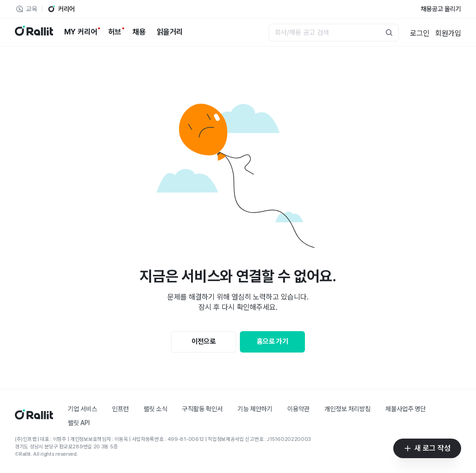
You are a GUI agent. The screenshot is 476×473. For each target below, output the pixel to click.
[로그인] (420, 33)
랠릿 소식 (155, 409)
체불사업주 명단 (406, 409)
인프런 (120, 409)
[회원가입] (448, 33)
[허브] (115, 32)
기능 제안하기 (255, 409)
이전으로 (204, 341)
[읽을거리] (170, 32)
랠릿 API (79, 423)
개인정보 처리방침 (347, 409)
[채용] (139, 32)
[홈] (34, 417)
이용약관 (298, 409)
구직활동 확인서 (202, 409)
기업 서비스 (83, 409)
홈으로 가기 (272, 341)
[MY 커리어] (81, 32)
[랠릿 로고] (34, 32)
